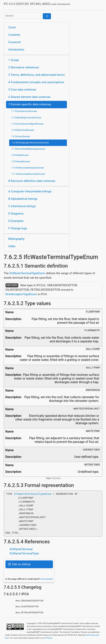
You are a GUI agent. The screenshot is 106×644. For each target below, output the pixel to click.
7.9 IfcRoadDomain (21, 161)
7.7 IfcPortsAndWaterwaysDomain (28, 149)
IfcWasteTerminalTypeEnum (27, 273)
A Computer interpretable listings (30, 191)
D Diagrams (16, 214)
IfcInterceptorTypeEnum (21, 294)
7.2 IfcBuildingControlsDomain (26, 118)
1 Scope (14, 60)
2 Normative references (24, 67)
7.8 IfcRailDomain (20, 155)
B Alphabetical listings (23, 199)
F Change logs (18, 228)
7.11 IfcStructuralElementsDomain (28, 174)
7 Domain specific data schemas (30, 104)
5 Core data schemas (22, 90)
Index (12, 246)
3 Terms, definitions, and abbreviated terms (37, 75)
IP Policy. (49, 638)
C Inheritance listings (22, 206)
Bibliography (16, 239)
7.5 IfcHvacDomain (21, 136)
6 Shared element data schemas (29, 97)
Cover (12, 27)
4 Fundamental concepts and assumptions (36, 82)
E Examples (16, 221)
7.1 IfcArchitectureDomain (24, 111)
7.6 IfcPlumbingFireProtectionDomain (30, 143)
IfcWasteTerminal (21, 549)
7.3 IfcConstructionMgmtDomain (27, 124)
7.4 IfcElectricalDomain (23, 130)
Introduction (16, 50)
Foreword (15, 42)
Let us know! (47, 579)
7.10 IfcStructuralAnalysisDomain (28, 168)
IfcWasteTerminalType (24, 553)
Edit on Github (19, 564)
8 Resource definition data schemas (32, 181)
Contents (14, 35)
